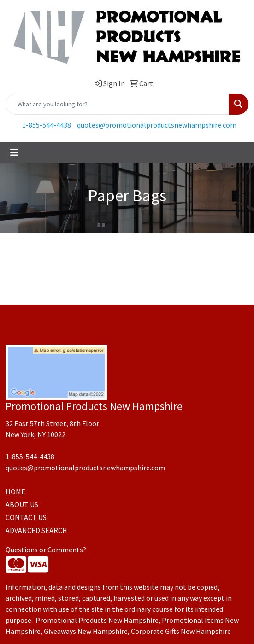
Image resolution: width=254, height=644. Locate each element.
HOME (15, 492)
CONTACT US (26, 517)
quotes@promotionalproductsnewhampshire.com (157, 125)
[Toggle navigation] (14, 152)
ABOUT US (22, 504)
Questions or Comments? (46, 550)
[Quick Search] (117, 104)
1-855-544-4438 (47, 125)
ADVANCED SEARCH (36, 530)
